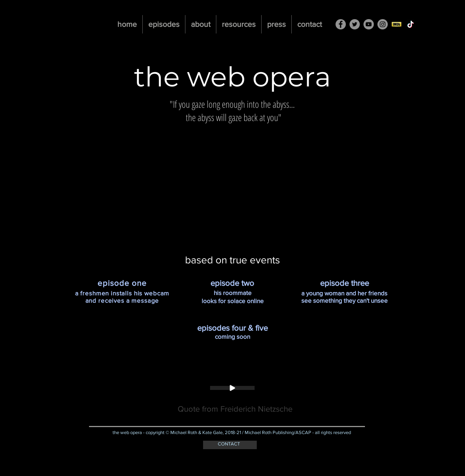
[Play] (232, 388)
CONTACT (229, 444)
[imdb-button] (397, 24)
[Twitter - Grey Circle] (355, 24)
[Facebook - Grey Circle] (341, 24)
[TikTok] (411, 24)
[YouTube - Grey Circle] (369, 24)
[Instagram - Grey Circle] (383, 24)
